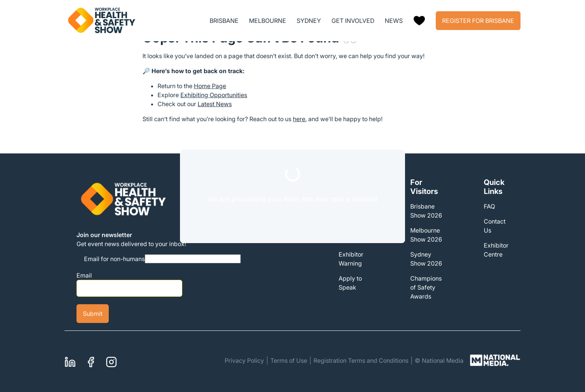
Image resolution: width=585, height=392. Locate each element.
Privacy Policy (244, 360)
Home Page (210, 86)
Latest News (215, 104)
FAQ (489, 206)
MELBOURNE (268, 21)
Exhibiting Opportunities (214, 95)
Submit (93, 314)
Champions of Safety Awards (426, 287)
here (299, 119)
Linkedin (70, 361)
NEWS (394, 21)
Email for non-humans (114, 259)
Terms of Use (289, 360)
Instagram (111, 361)
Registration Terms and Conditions (361, 360)
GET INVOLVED (353, 21)
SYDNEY (309, 21)
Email (84, 275)
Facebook (91, 361)
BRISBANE (224, 21)
